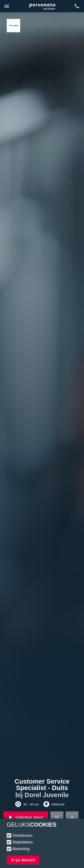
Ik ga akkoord (23, 860)
